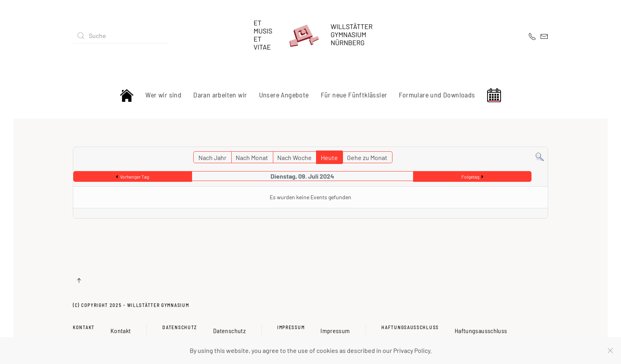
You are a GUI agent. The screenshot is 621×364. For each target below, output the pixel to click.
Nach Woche (294, 157)
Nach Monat (252, 157)
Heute (329, 157)
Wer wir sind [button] (163, 95)
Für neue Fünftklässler (354, 95)
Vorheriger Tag (134, 177)
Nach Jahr (212, 157)
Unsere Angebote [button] (284, 95)
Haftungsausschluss (410, 327)
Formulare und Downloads (437, 95)
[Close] (610, 351)
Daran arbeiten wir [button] (220, 95)
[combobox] (120, 36)
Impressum (291, 327)
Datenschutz (180, 327)
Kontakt (84, 327)
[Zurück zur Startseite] (310, 36)
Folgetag (470, 177)
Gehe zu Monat (367, 157)
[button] (79, 280)
